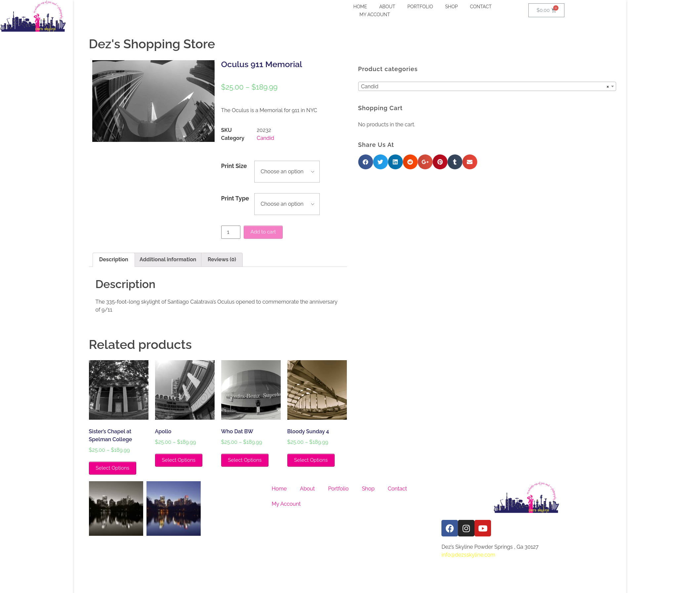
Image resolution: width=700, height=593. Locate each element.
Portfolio (338, 489)
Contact (397, 489)
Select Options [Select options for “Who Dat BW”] (245, 460)
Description (114, 259)
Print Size (234, 166)
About (307, 489)
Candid (266, 138)
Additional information (168, 259)
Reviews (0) (222, 259)
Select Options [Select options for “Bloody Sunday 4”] (311, 460)
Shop (368, 489)
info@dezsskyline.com (468, 555)
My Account (286, 504)
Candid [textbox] (564, 87)
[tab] (114, 260)
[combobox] (566, 86)
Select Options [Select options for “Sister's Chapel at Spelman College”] (113, 468)
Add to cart (263, 232)
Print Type (235, 198)
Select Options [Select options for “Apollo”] (179, 460)
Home (279, 489)
